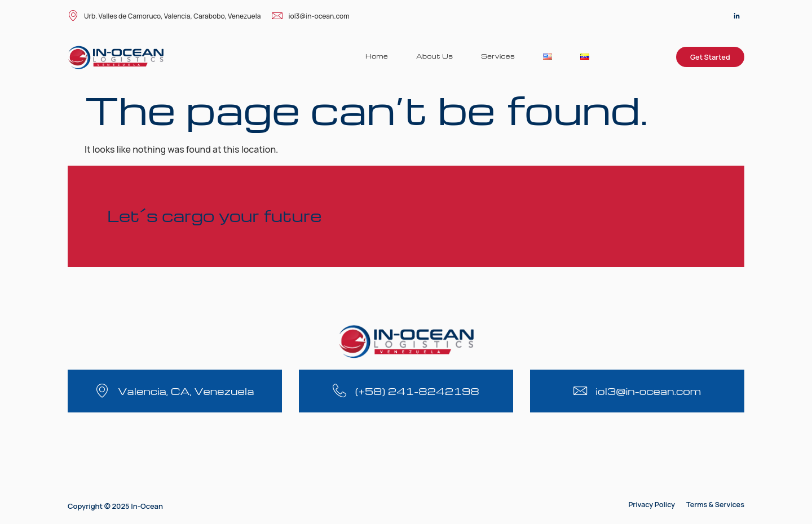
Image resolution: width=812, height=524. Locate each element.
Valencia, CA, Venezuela (186, 391)
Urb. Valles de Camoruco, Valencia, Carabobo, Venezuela (164, 17)
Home (376, 56)
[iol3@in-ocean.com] (581, 391)
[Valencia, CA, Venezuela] (102, 391)
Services (498, 56)
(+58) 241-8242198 (417, 391)
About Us (434, 56)
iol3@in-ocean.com (310, 17)
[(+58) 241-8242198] (340, 391)
